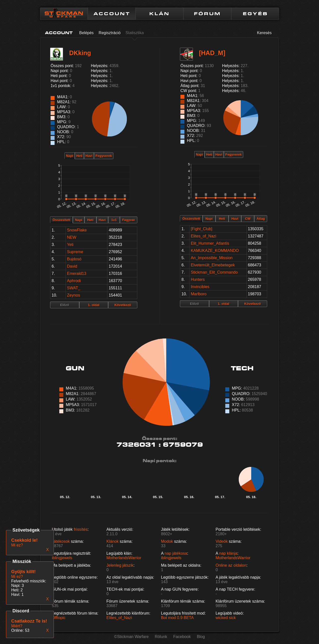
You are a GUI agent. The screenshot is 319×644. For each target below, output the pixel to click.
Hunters (198, 279)
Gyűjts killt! (23, 572)
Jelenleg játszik (120, 565)
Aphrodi (74, 281)
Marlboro (199, 294)
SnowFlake (77, 230)
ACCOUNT (112, 14)
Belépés (86, 33)
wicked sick (226, 618)
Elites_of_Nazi (203, 236)
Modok (167, 541)
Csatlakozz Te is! (29, 621)
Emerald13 (77, 273)
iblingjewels (62, 558)
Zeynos (74, 295)
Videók (222, 541)
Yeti (70, 245)
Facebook (182, 637)
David (72, 266)
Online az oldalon (231, 565)
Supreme (75, 252)
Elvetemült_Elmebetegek (213, 265)
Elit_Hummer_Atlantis (210, 243)
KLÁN (159, 14)
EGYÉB (255, 14)
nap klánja (228, 553)
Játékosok (61, 541)
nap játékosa (176, 553)
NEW (72, 237)
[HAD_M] (212, 53)
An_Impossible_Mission (212, 258)
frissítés (81, 529)
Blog (201, 637)
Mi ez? (17, 577)
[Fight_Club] (201, 229)
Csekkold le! (24, 540)
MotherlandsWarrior (124, 558)
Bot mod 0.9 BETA (177, 618)
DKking (80, 53)
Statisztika (135, 33)
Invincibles (200, 287)
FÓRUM (207, 14)
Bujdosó (74, 259)
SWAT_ (74, 288)
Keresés (264, 33)
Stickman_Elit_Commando (214, 272)
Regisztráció (110, 33)
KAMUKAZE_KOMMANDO (215, 251)
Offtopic (59, 618)
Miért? (17, 626)
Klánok (113, 541)
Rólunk (161, 637)
